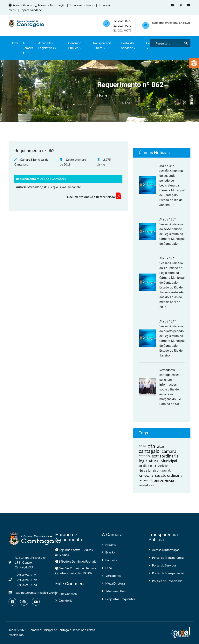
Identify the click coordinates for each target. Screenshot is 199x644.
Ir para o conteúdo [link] (82, 5)
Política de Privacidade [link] (165, 581)
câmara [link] (169, 451)
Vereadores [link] (111, 576)
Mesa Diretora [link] (113, 583)
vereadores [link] (146, 485)
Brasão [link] (108, 552)
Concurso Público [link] (75, 45)
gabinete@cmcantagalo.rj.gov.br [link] (171, 23)
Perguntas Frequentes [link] (118, 599)
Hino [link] (107, 568)
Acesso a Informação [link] (51, 5)
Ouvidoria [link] (64, 600)
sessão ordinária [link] (169, 475)
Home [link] (15, 43)
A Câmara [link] (28, 48)
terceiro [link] (144, 480)
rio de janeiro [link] (149, 470)
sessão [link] (146, 475)
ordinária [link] (147, 466)
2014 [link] (142, 446)
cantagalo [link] (149, 451)
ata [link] (151, 446)
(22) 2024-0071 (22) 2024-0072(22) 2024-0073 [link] (122, 26)
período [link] (163, 465)
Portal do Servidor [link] (128, 45)
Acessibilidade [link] (21, 5)
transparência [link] (163, 480)
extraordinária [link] (165, 456)
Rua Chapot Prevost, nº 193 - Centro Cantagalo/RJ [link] (27, 562)
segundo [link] (166, 470)
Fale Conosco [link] (66, 594)
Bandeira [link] (110, 560)
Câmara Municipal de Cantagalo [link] (50, 630)
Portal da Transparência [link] (166, 557)
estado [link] (144, 456)
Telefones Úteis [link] (114, 591)
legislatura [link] (149, 461)
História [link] (109, 544)
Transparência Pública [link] (102, 45)
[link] (194, 63)
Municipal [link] (169, 461)
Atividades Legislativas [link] (47, 45)
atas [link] (161, 446)
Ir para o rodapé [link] (31, 10)
